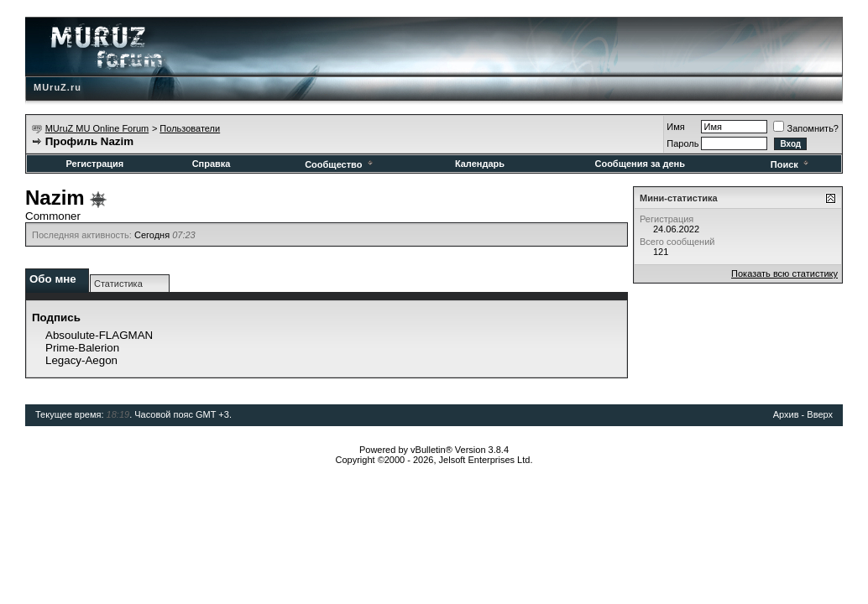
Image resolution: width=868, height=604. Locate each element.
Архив (786, 414)
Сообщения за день (639, 164)
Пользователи (190, 128)
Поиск (791, 164)
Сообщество (340, 164)
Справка (212, 164)
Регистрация (94, 164)
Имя (675, 127)
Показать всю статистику (784, 273)
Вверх (820, 414)
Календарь (480, 164)
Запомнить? (806, 128)
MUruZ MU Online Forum (97, 128)
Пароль (682, 143)
